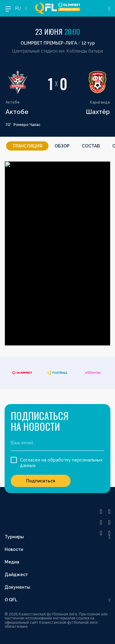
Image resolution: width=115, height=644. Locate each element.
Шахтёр (98, 112)
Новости (14, 549)
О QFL (11, 600)
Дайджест (16, 575)
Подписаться (41, 481)
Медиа (12, 562)
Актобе (17, 112)
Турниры (14, 537)
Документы (17, 587)
